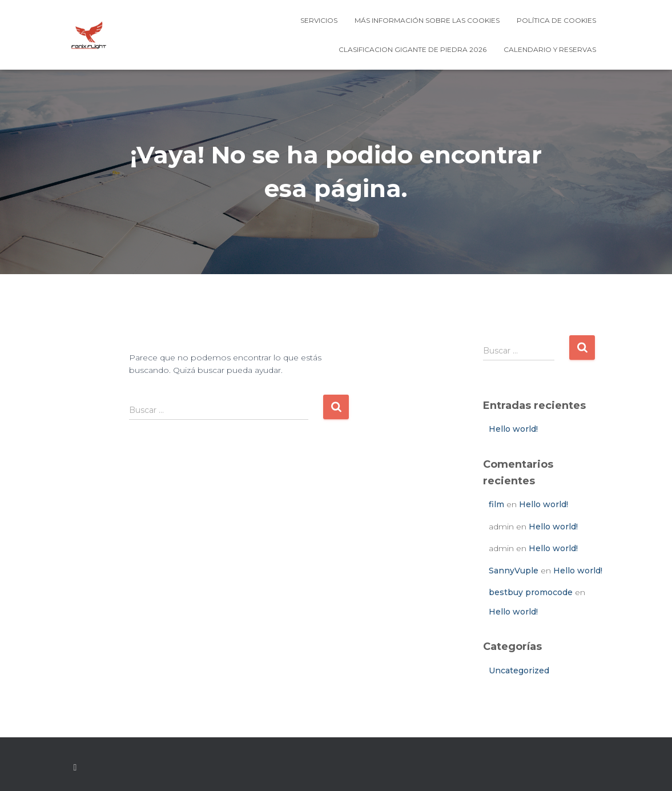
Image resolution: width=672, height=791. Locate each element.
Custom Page (75, 768)
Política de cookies (556, 20)
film (496, 504)
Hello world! (513, 429)
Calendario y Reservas (550, 49)
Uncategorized (519, 670)
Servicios (319, 20)
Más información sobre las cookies (427, 20)
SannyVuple (514, 571)
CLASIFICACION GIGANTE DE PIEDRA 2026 (413, 49)
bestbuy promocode (531, 592)
